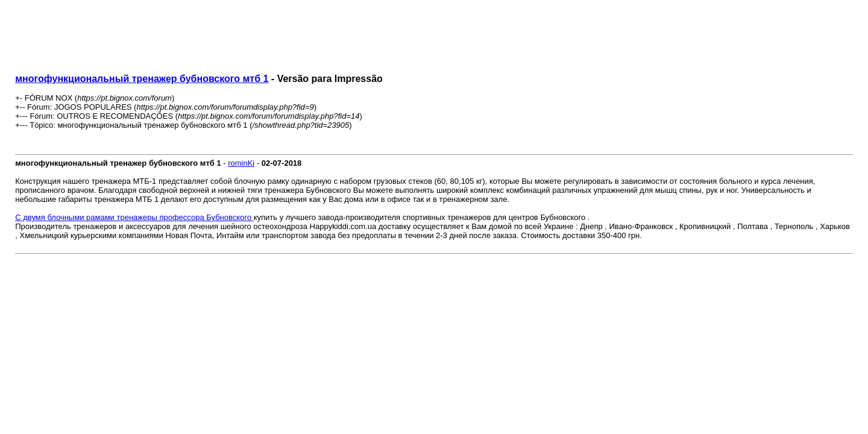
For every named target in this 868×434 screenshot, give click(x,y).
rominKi (241, 163)
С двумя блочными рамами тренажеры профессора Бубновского (134, 217)
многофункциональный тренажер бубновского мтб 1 (142, 79)
